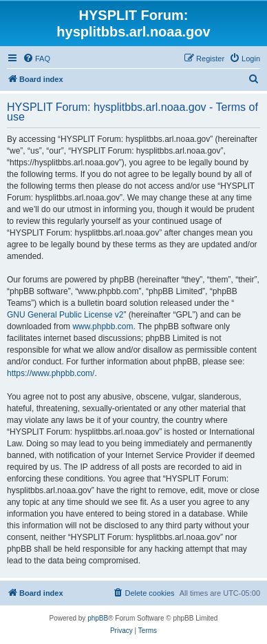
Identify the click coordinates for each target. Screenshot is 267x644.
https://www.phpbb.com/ (51, 373)
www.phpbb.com (103, 326)
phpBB (98, 618)
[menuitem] (36, 59)
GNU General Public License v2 (65, 315)
